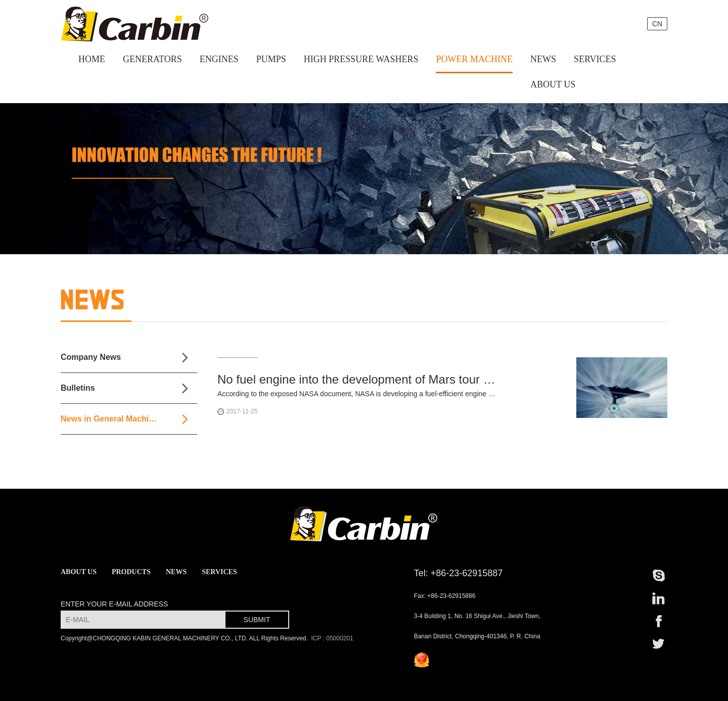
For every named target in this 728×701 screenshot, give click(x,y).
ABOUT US (553, 84)
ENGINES (219, 59)
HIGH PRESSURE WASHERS (361, 59)
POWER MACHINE (474, 59)
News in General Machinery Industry (129, 419)
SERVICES (595, 59)
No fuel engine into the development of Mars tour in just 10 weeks (356, 379)
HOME (92, 59)
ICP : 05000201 (331, 638)
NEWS (543, 59)
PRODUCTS (131, 572)
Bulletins (78, 388)
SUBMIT (257, 620)
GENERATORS (152, 59)
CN (657, 24)
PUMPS (271, 59)
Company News (91, 357)
